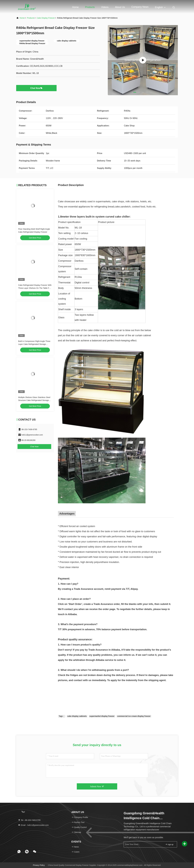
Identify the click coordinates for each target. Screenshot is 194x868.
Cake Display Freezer (46, 18)
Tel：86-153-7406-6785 (29, 820)
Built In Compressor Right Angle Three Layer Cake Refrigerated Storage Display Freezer (34, 344)
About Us (120, 7)
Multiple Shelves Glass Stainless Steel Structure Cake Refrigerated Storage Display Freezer (34, 400)
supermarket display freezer (102, 716)
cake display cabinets (77, 716)
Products (90, 7)
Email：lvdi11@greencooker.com (33, 825)
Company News (140, 7)
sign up (169, 844)
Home (75, 7)
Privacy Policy (39, 865)
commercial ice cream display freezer (134, 716)
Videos (105, 7)
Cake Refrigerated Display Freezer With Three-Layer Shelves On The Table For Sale (35, 288)
